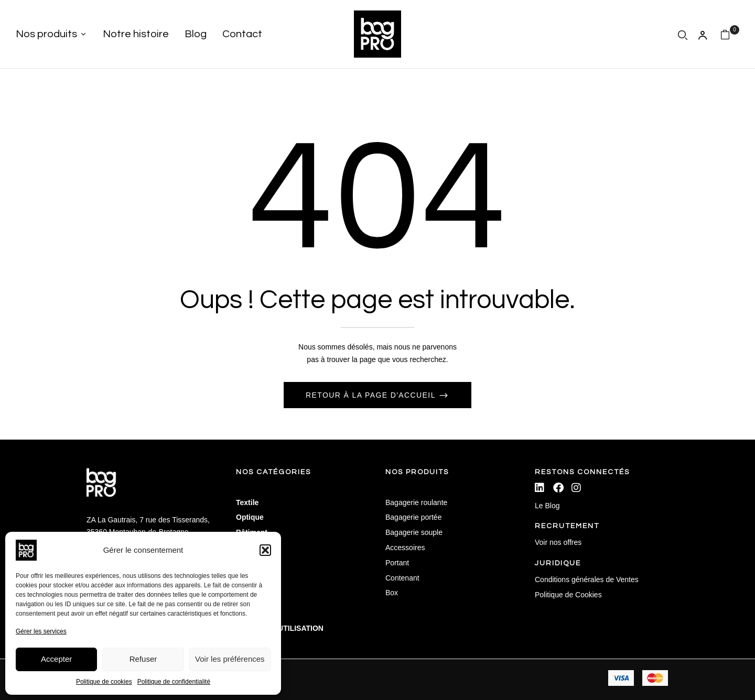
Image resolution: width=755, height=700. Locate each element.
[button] (265, 550)
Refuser (143, 659)
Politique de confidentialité (174, 682)
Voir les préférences (230, 659)
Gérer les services (41, 631)
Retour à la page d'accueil (372, 395)
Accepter (56, 659)
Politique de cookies (104, 682)
